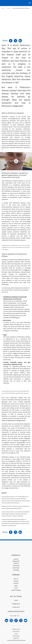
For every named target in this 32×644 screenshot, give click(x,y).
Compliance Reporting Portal (16, 611)
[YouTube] (26, 620)
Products (16, 581)
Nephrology (16, 568)
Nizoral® (16, 559)
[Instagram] (11, 620)
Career (16, 588)
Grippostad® (16, 561)
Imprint (16, 634)
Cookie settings (16, 636)
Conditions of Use (16, 629)
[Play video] (16, 161)
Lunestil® (16, 563)
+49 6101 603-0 (16, 607)
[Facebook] (16, 620)
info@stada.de (16, 604)
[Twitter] (21, 620)
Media (16, 586)
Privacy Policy (16, 632)
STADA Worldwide (16, 590)
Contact (16, 600)
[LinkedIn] (6, 620)
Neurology (16, 570)
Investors (16, 583)
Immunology (16, 566)
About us (16, 579)
